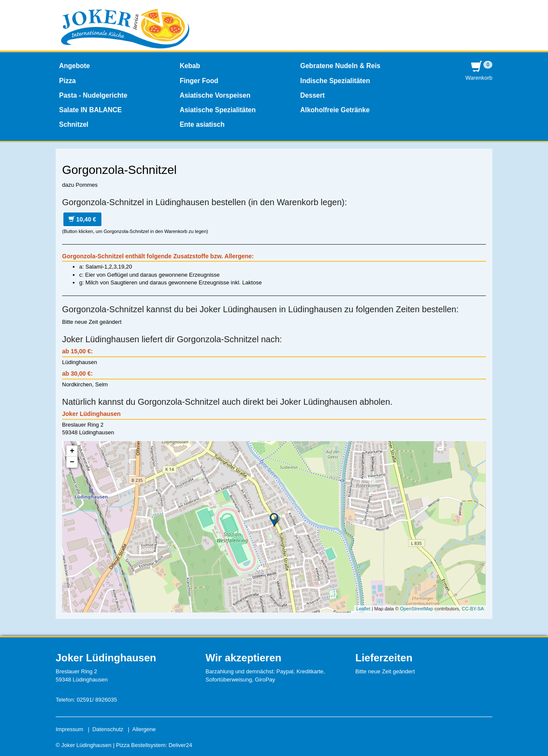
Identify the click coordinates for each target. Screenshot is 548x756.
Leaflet (363, 609)
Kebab (190, 66)
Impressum (69, 729)
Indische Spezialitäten (335, 81)
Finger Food (199, 81)
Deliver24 (180, 745)
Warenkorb (479, 71)
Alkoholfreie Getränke (335, 110)
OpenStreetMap (417, 609)
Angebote (74, 66)
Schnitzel (74, 124)
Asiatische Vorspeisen (215, 95)
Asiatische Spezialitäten (218, 110)
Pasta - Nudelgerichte (93, 95)
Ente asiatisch (202, 124)
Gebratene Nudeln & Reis (340, 66)
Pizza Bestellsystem (141, 745)
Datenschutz (108, 729)
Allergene (144, 729)
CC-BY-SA (473, 609)
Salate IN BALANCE (90, 110)
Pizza (67, 81)
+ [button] (72, 451)
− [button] (72, 462)
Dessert (312, 95)
